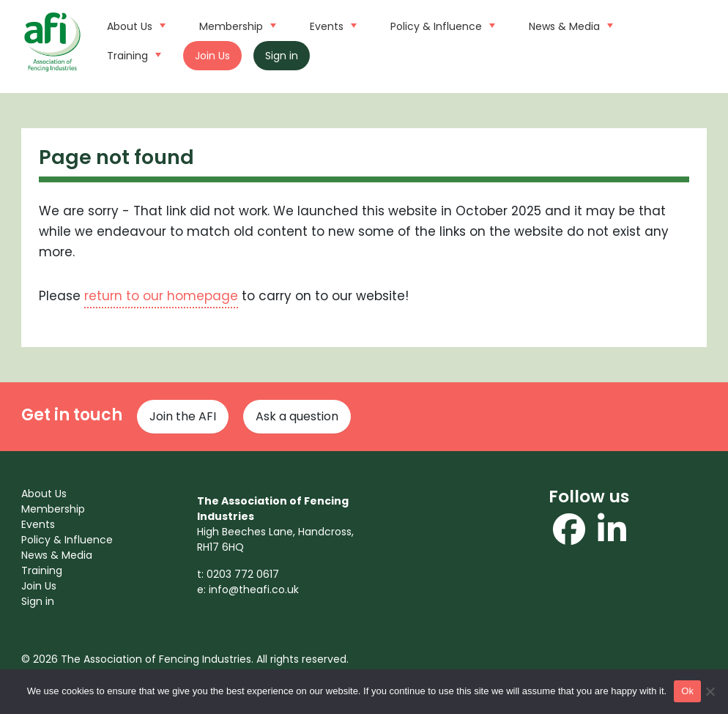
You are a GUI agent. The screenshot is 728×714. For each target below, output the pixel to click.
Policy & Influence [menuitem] (67, 540)
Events (331, 25)
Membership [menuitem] (53, 509)
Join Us (212, 56)
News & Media (569, 25)
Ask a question (297, 416)
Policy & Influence (441, 25)
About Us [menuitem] (44, 494)
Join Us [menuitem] (39, 586)
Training (132, 54)
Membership (236, 25)
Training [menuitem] (42, 570)
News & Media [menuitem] (57, 555)
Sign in (282, 56)
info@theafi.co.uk (254, 590)
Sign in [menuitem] (38, 601)
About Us (134, 25)
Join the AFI (183, 416)
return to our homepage (161, 296)
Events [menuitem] (38, 524)
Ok (687, 691)
